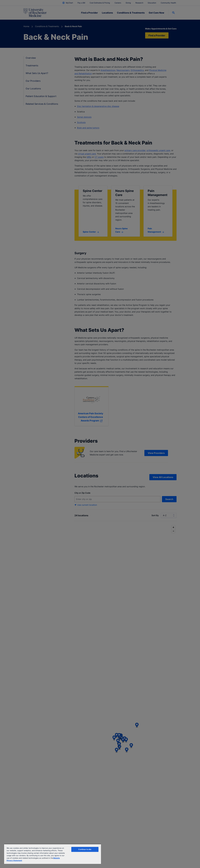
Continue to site (85, 849)
